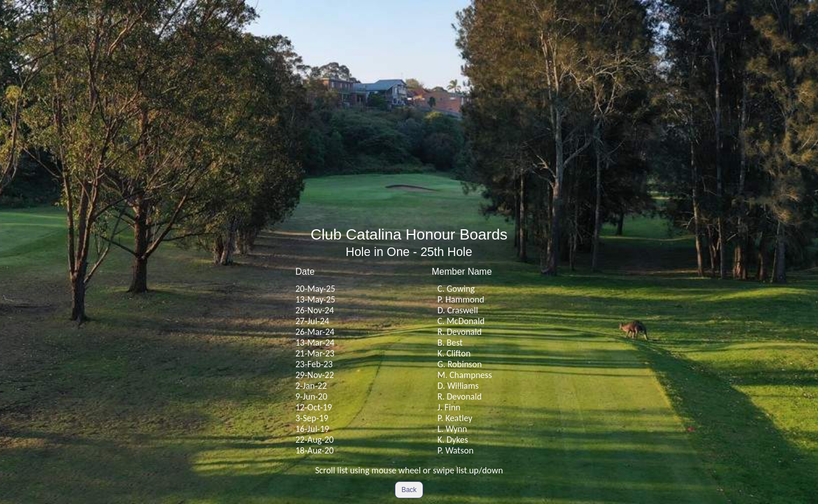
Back (409, 490)
